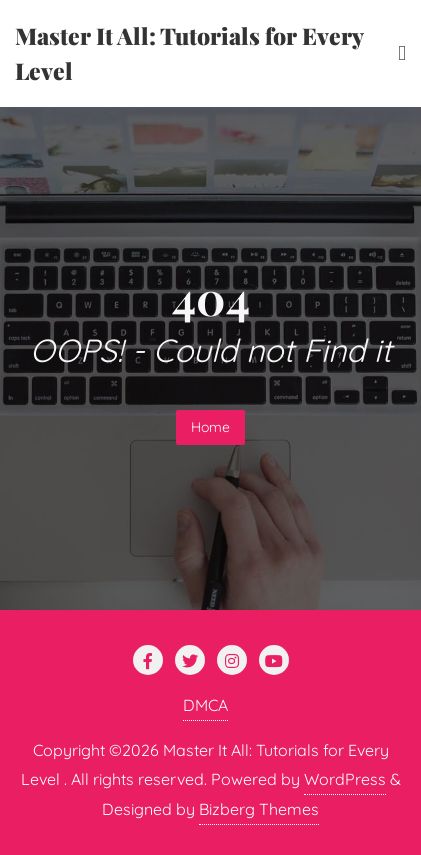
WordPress (345, 779)
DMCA (205, 705)
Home (210, 427)
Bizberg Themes (259, 809)
